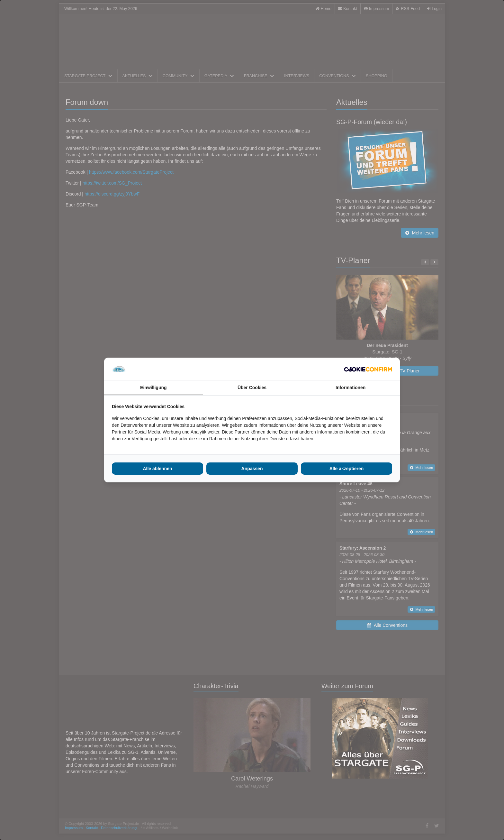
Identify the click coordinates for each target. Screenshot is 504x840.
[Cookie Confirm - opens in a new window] (368, 369)
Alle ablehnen (157, 469)
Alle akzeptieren (347, 469)
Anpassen (252, 469)
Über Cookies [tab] (252, 388)
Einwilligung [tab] (153, 388)
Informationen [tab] (351, 388)
